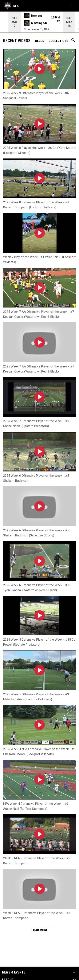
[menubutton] (72, 6)
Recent (41, 41)
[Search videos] (73, 42)
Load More (40, 930)
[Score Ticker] (39, 22)
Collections (58, 41)
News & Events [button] (14, 972)
